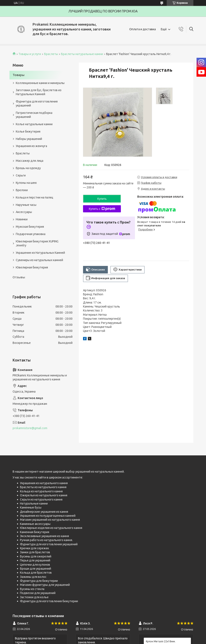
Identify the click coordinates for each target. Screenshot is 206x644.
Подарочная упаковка (31, 234)
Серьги (21, 175)
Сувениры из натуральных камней (39, 260)
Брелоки (22, 190)
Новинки (22, 219)
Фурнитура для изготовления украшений (37, 103)
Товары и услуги (30, 54)
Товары (18, 75)
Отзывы (19, 277)
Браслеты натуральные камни (82, 54)
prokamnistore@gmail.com (30, 428)
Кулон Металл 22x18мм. (161, 641)
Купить (102, 199)
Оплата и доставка (143, 29)
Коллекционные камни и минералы (40, 83)
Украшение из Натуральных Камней (40, 253)
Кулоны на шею (26, 183)
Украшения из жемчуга (31, 146)
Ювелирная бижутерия (32, 267)
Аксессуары (24, 212)
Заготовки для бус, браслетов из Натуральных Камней (39, 92)
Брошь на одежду (28, 168)
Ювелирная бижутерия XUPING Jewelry (37, 243)
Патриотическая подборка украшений (34, 115)
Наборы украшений (29, 139)
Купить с (102, 209)
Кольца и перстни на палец (34, 197)
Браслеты (51, 54)
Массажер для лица (30, 161)
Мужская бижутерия (30, 227)
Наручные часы (26, 205)
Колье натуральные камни (34, 124)
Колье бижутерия (28, 131)
